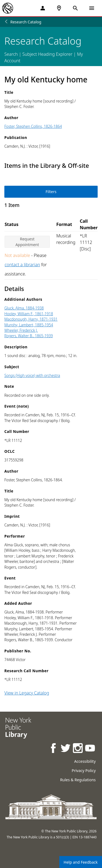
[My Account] (43, 8)
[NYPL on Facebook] (54, 749)
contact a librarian (22, 265)
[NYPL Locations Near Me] (59, 8)
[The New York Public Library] (8, 8)
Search (11, 54)
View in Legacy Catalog (27, 693)
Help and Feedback (81, 862)
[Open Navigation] (92, 8)
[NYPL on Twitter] (66, 749)
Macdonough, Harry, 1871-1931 (31, 319)
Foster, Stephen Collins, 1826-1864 (33, 126)
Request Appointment (27, 242)
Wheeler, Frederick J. (21, 330)
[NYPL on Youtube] (90, 749)
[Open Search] (75, 8)
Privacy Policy (84, 771)
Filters (51, 192)
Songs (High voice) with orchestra (32, 375)
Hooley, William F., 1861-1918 (29, 314)
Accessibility (85, 761)
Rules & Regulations (78, 780)
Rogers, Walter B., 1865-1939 (29, 336)
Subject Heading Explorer (47, 54)
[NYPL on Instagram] (78, 749)
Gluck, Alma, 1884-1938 (24, 308)
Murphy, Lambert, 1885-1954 (29, 325)
